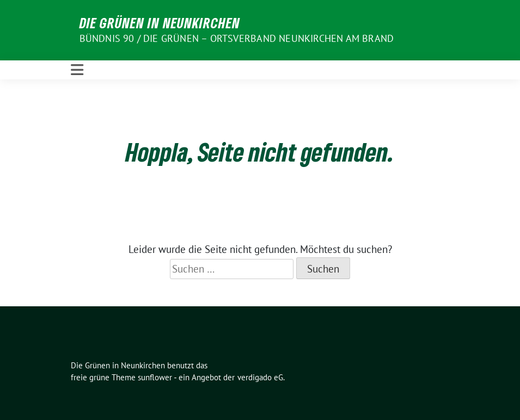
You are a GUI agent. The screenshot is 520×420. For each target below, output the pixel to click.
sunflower (155, 377)
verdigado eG (260, 377)
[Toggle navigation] (77, 70)
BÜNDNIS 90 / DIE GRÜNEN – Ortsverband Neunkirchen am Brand (237, 38)
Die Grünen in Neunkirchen (160, 23)
